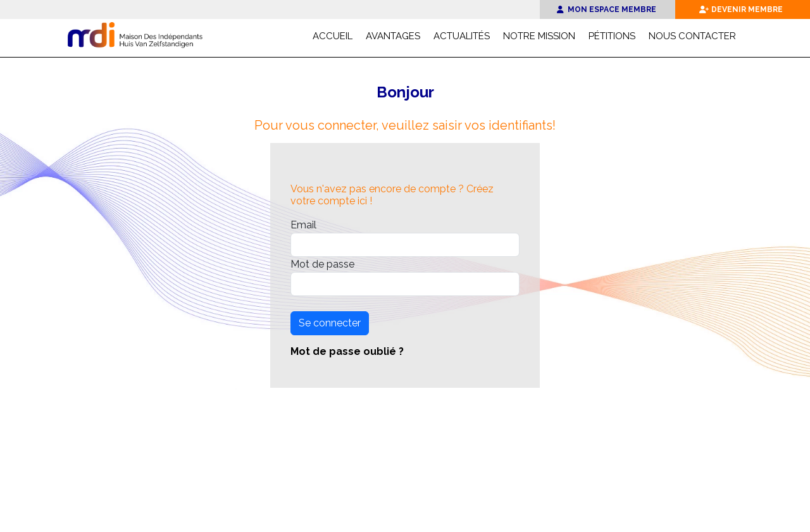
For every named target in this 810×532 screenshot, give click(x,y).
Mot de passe (322, 264)
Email (303, 225)
